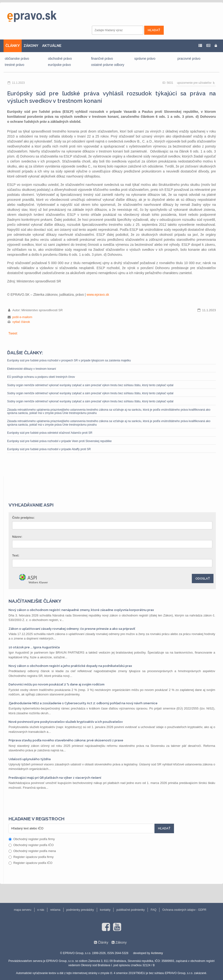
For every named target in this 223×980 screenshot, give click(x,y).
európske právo (59, 65)
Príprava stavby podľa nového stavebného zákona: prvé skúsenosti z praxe (66, 740)
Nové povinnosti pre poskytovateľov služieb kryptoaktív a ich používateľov (66, 722)
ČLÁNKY (13, 46)
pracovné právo (189, 59)
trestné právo (15, 65)
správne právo (145, 59)
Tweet (13, 333)
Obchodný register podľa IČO (31, 845)
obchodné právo (60, 59)
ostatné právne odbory (108, 65)
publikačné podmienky (131, 910)
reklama (55, 910)
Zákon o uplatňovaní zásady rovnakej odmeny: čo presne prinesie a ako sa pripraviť (72, 629)
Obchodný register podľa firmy (32, 839)
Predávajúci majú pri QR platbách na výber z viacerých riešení (55, 778)
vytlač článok (21, 322)
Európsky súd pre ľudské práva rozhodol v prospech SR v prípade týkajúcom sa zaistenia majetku (69, 360)
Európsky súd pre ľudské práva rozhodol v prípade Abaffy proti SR (49, 449)
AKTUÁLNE (52, 46)
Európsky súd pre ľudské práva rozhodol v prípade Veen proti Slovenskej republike (59, 441)
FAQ (154, 910)
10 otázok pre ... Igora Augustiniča (34, 647)
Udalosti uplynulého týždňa (30, 759)
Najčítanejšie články (35, 601)
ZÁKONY (31, 46)
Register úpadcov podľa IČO (30, 863)
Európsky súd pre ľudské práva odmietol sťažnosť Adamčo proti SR (50, 433)
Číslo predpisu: (23, 518)
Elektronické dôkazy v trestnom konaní (32, 369)
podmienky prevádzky (80, 910)
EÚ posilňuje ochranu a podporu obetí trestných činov (41, 377)
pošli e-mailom (22, 317)
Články (103, 942)
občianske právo (17, 59)
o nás (41, 910)
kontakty (105, 910)
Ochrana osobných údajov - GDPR (184, 910)
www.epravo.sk (98, 295)
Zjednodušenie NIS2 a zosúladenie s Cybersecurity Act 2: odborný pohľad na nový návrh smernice (83, 703)
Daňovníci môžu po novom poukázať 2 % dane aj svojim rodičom (57, 684)
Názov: (17, 537)
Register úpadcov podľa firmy (31, 857)
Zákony (121, 942)
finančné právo (102, 59)
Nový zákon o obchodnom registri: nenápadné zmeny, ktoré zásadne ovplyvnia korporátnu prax (81, 610)
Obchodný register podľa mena (32, 851)
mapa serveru (22, 910)
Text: (16, 555)
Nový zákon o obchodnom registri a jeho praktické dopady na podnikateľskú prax (70, 666)
